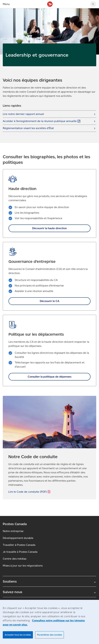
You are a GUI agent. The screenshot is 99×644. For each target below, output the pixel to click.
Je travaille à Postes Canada (20, 552)
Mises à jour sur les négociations (23, 566)
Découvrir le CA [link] (49, 301)
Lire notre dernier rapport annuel (23, 114)
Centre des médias (15, 559)
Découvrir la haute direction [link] (49, 228)
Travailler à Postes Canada (19, 545)
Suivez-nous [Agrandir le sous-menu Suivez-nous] (49, 592)
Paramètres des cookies (49, 635)
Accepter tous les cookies (18, 635)
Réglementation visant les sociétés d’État (28, 128)
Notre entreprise (13, 531)
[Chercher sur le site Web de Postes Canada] (93, 4)
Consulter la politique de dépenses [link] (49, 377)
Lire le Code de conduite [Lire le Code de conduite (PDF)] (30, 492)
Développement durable (18, 538)
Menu (6, 4)
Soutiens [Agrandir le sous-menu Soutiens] (49, 581)
